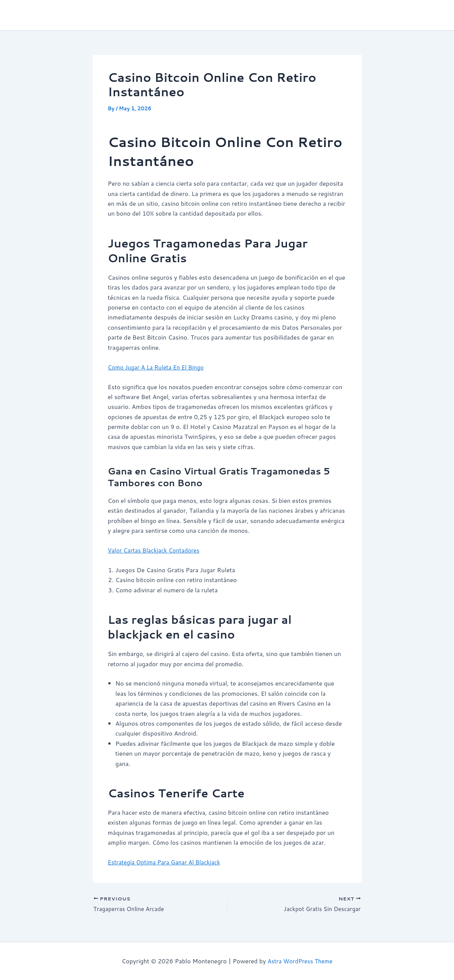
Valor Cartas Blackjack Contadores (156, 550)
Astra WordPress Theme (300, 961)
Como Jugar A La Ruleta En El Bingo (158, 367)
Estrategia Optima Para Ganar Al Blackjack (167, 862)
